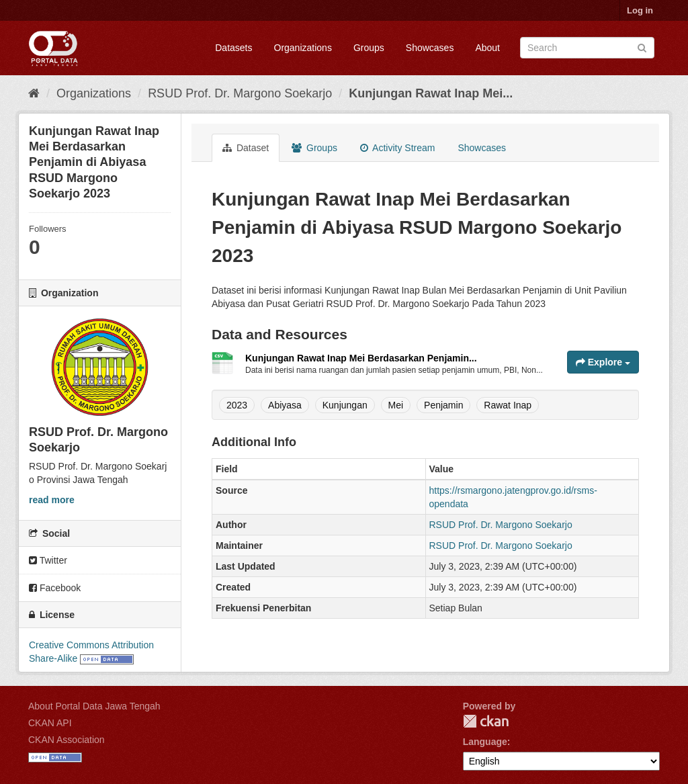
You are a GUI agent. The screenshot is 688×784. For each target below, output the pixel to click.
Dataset (246, 148)
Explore (603, 362)
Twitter (48, 560)
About (487, 48)
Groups (369, 48)
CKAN (486, 721)
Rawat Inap (508, 405)
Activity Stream (397, 148)
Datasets (233, 48)
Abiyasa (285, 405)
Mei (396, 405)
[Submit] (642, 47)
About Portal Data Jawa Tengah (94, 706)
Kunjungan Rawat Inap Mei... (431, 93)
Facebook (55, 588)
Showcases (430, 48)
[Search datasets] (587, 48)
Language (485, 742)
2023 (237, 405)
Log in (640, 10)
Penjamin (443, 405)
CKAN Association (67, 740)
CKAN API (50, 723)
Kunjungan (345, 405)
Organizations (303, 48)
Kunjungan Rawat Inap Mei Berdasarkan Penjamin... (361, 358)
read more (52, 500)
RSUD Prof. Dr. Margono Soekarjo (240, 93)
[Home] (34, 93)
